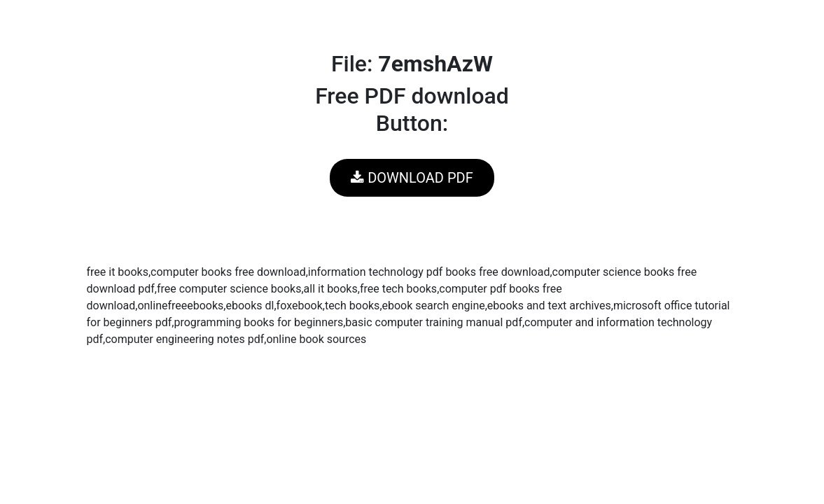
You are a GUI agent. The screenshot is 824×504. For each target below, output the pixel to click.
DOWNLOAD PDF (412, 178)
